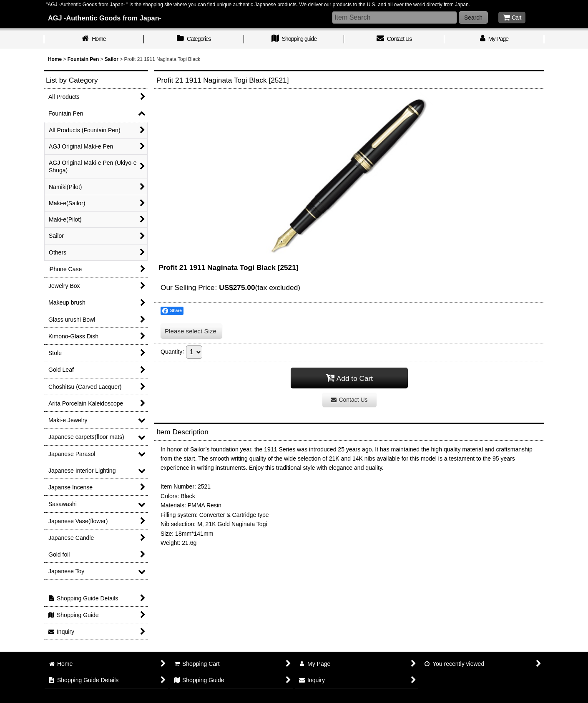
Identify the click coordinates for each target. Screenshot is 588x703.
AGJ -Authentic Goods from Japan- (105, 18)
